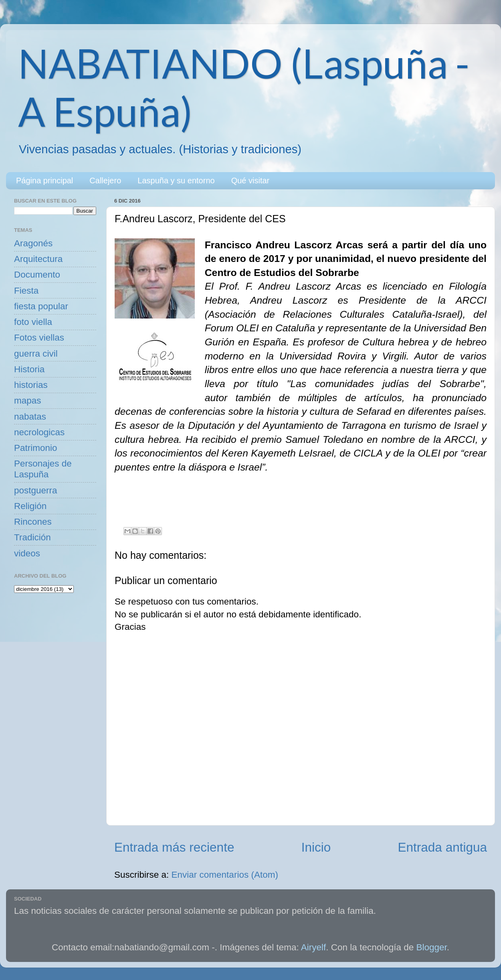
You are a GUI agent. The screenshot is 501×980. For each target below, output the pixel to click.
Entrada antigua (442, 847)
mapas (28, 401)
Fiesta (26, 291)
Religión (30, 506)
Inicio (316, 847)
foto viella (33, 322)
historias (31, 385)
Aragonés (33, 243)
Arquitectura (38, 259)
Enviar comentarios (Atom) (225, 875)
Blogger (432, 947)
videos (27, 553)
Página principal (44, 181)
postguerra (36, 490)
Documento (37, 275)
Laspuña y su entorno (176, 181)
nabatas (30, 417)
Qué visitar (250, 181)
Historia (29, 369)
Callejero (105, 181)
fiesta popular (41, 306)
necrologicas (39, 432)
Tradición (32, 537)
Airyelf (314, 947)
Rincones (33, 522)
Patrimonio (36, 448)
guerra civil (36, 354)
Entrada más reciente (174, 847)
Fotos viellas (39, 338)
